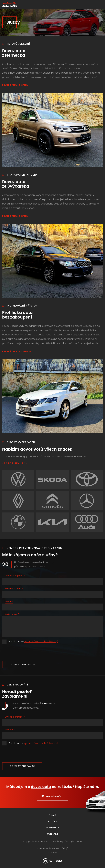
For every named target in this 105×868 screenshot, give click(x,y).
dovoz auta (41, 787)
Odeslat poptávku (22, 664)
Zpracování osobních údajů (53, 848)
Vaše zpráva (12, 614)
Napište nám (53, 796)
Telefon (9, 601)
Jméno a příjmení (15, 576)
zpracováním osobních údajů (41, 641)
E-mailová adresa (15, 588)
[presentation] (24, 652)
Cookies (53, 853)
